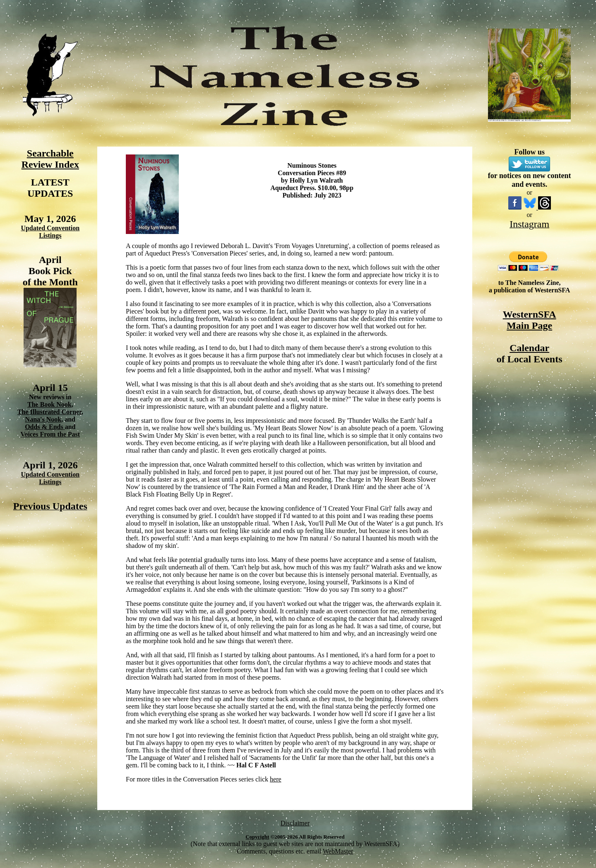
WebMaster (338, 851)
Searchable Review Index (50, 159)
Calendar (529, 348)
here (276, 779)
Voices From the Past (50, 434)
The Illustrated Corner (49, 412)
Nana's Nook (43, 419)
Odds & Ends (45, 427)
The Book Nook (49, 404)
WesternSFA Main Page (530, 320)
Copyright (257, 837)
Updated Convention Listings (50, 232)
